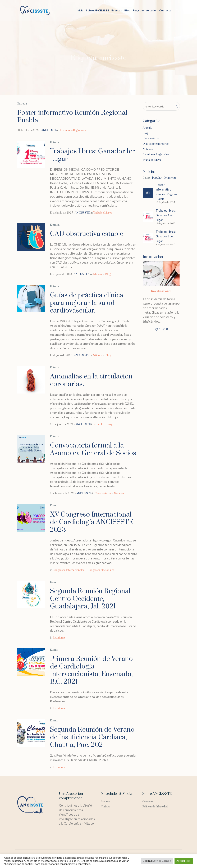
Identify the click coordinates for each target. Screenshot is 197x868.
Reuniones (59, 638)
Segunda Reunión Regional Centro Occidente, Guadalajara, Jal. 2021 (90, 599)
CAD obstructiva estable (87, 234)
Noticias (119, 493)
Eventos (105, 802)
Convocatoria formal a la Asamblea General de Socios (93, 449)
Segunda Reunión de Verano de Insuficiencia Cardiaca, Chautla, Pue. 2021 (92, 737)
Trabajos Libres (103, 213)
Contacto (148, 802)
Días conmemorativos (156, 144)
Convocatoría (103, 493)
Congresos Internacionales (69, 570)
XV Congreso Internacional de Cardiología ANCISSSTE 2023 (92, 522)
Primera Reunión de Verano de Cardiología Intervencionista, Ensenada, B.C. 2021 (91, 670)
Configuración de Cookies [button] (157, 861)
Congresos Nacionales (101, 570)
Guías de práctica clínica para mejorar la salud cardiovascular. (87, 303)
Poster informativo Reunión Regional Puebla (72, 117)
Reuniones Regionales (73, 130)
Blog (108, 274)
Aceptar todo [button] (184, 861)
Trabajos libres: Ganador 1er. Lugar (93, 155)
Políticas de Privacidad (155, 807)
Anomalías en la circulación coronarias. (91, 380)
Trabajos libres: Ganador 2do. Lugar (166, 236)
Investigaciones (161, 291)
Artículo (97, 274)
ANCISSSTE (49, 130)
